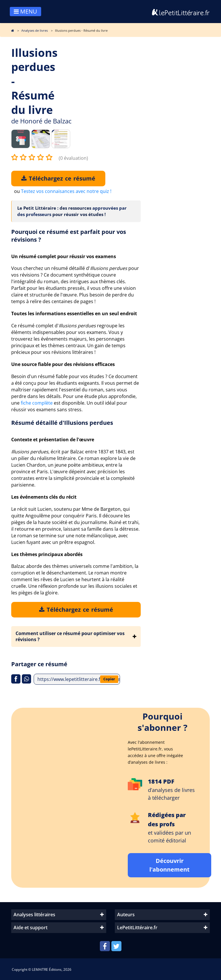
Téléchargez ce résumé (58, 178)
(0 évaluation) (73, 158)
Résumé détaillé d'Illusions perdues (62, 423)
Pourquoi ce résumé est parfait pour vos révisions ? (69, 236)
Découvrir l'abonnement (169, 865)
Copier (109, 679)
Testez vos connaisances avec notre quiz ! (66, 191)
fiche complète (37, 403)
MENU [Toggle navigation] (25, 11)
